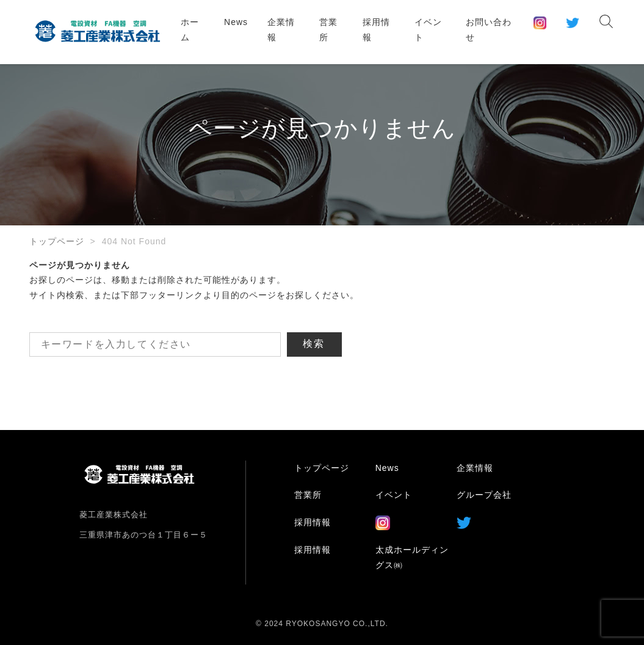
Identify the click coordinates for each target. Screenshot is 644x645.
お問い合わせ (489, 30)
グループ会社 (484, 495)
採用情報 (376, 30)
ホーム (190, 30)
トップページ (57, 241)
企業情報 (281, 30)
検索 (314, 344)
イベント (428, 30)
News (236, 22)
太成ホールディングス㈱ (412, 557)
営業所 (328, 30)
